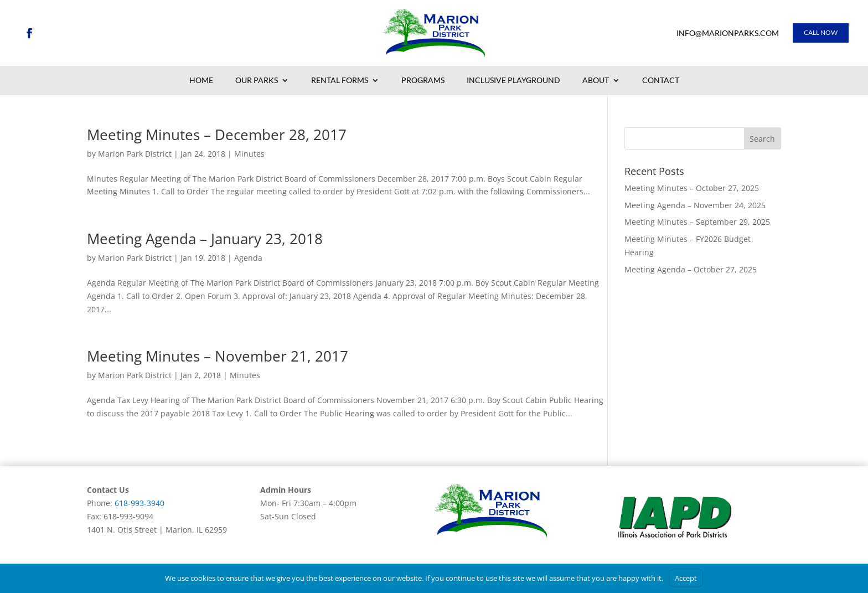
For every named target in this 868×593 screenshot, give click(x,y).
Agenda (248, 258)
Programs (423, 81)
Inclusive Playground (513, 81)
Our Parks (257, 81)
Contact (661, 81)
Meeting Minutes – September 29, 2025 (697, 222)
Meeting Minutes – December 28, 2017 (217, 135)
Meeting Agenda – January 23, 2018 (205, 239)
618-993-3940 (139, 503)
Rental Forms (340, 81)
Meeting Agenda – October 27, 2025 (691, 269)
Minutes (249, 154)
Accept (686, 578)
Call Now (821, 32)
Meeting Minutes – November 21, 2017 (218, 356)
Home (201, 81)
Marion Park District (135, 154)
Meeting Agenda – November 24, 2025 (695, 205)
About (596, 81)
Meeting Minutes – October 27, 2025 (692, 188)
